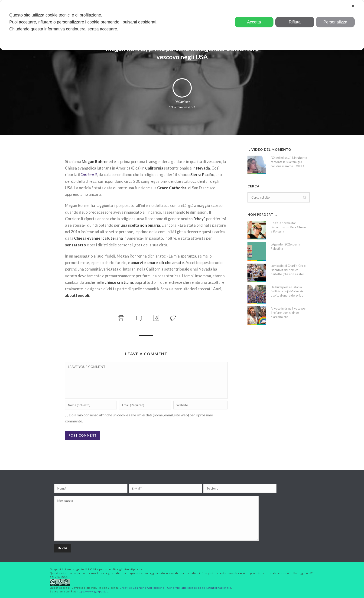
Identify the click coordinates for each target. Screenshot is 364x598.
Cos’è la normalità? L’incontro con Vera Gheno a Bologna (288, 227)
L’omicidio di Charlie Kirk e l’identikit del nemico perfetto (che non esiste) (288, 270)
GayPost (184, 102)
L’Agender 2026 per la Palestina (285, 246)
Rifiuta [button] (295, 22)
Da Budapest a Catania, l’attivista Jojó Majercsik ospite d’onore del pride (287, 291)
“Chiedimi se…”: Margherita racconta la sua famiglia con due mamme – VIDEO (289, 162)
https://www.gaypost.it (92, 591)
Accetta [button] (254, 22)
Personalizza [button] (335, 22)
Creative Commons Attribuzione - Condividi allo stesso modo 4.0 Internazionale (175, 588)
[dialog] (182, 25)
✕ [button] (353, 6)
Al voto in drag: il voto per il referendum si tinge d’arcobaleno (288, 313)
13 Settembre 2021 (182, 107)
